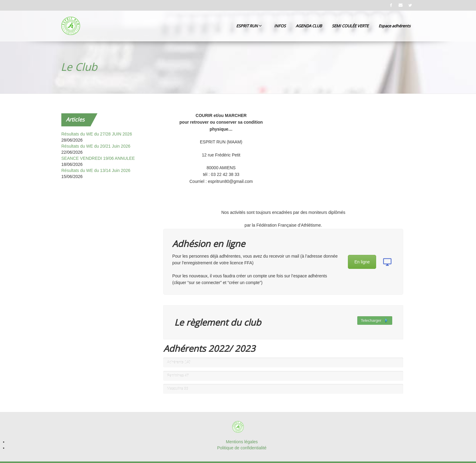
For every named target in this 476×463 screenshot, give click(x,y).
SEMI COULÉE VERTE (350, 26)
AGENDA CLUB (309, 26)
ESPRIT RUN (249, 26)
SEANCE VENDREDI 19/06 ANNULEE (98, 158)
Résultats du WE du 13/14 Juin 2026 (96, 170)
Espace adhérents (394, 26)
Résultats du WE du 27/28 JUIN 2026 (97, 134)
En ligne (362, 262)
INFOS (280, 26)
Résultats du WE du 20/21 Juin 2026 (96, 146)
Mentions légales (242, 442)
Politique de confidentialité (242, 448)
